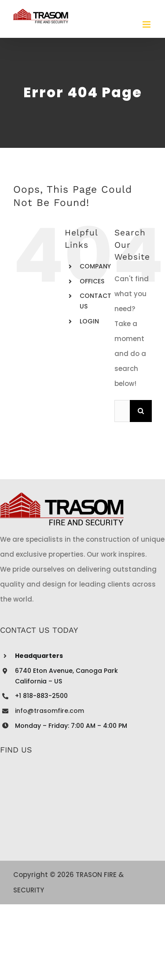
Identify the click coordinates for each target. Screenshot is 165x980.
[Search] (141, 411)
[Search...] (122, 411)
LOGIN (89, 321)
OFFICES (92, 281)
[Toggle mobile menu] (147, 24)
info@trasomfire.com (49, 711)
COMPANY (95, 266)
